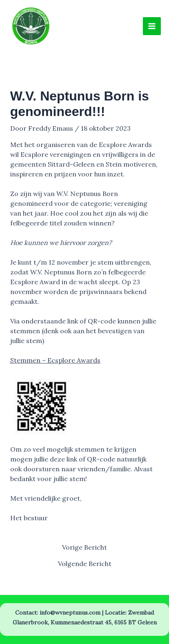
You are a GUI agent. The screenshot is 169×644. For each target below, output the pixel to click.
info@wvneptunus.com (70, 613)
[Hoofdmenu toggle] (152, 26)
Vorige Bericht (84, 547)
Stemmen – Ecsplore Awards (55, 360)
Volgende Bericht (85, 564)
